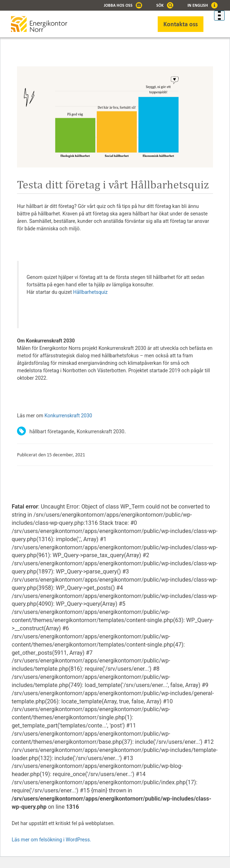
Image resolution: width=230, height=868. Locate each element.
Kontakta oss (181, 24)
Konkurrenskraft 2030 (68, 416)
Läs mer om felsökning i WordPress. (51, 840)
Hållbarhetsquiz (91, 292)
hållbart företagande (52, 432)
